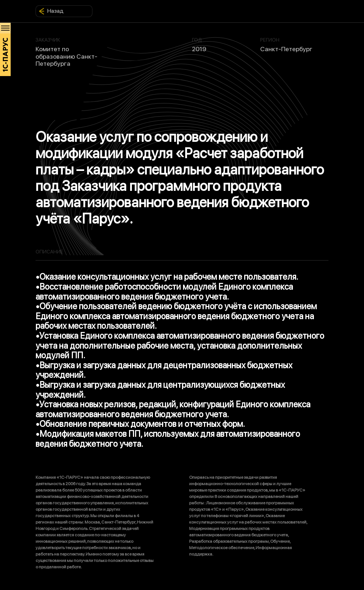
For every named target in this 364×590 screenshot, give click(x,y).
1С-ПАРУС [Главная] (6, 55)
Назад (51, 11)
